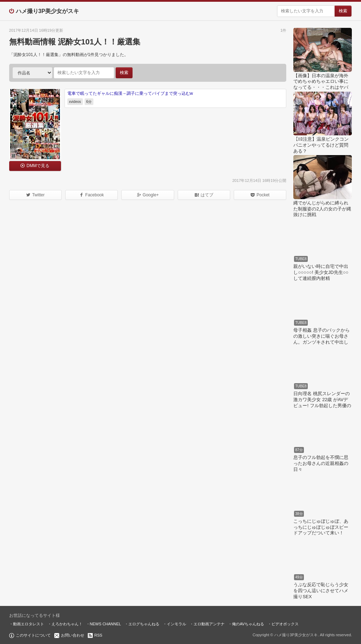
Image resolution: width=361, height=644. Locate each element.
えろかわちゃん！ (67, 624)
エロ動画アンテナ (209, 624)
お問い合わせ (73, 635)
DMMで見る (38, 166)
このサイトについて (33, 635)
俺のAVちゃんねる (248, 624)
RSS (99, 635)
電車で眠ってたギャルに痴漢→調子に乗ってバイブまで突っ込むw (130, 93)
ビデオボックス (285, 624)
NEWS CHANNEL (106, 624)
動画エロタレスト (29, 624)
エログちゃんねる (144, 624)
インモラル (176, 624)
